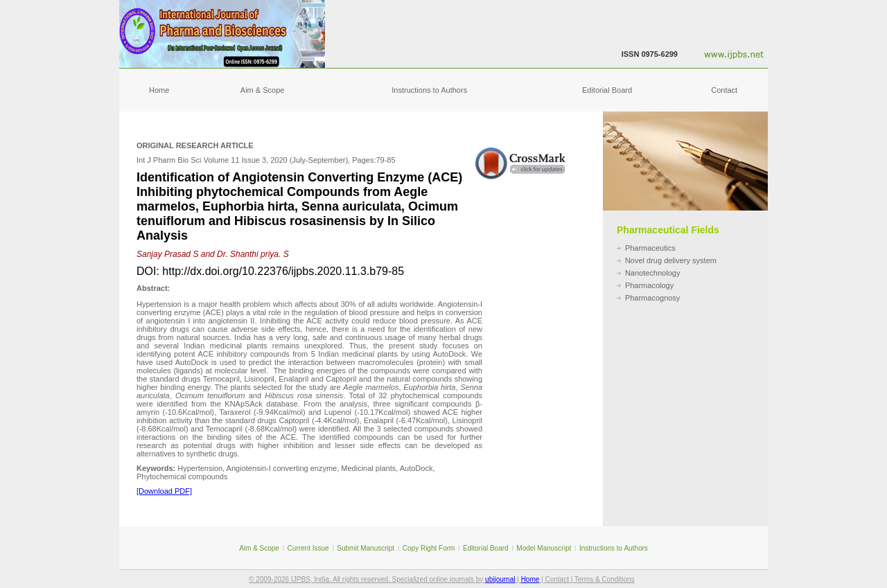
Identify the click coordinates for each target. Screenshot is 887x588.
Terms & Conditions (605, 579)
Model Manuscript (544, 548)
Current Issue (308, 548)
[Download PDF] (164, 491)
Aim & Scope (263, 90)
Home (159, 90)
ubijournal (500, 579)
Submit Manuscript (366, 548)
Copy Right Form (429, 548)
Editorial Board (607, 90)
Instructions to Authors (429, 90)
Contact (724, 90)
